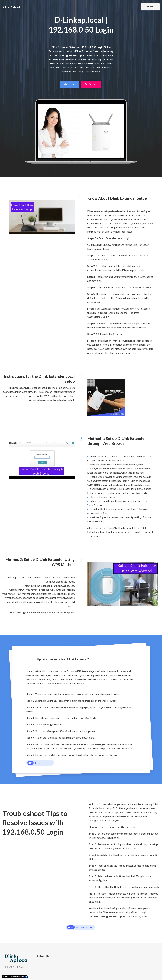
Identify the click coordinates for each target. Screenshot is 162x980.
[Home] (13, 7)
